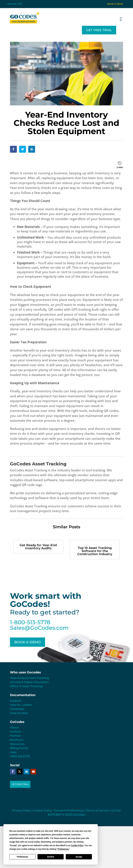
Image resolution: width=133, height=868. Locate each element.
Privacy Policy (22, 810)
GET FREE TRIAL (99, 30)
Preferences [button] (63, 849)
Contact (16, 732)
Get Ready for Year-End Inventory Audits (38, 547)
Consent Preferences (69, 810)
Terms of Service (97, 810)
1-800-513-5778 (14, 4)
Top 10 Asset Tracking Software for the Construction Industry (95, 551)
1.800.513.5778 (20, 756)
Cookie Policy (43, 810)
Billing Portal (19, 748)
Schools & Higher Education (29, 682)
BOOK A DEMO (28, 642)
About (14, 727)
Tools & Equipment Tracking (29, 678)
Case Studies (19, 713)
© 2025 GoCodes (74, 815)
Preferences (23, 857)
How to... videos (21, 705)
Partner (15, 736)
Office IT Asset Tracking (26, 686)
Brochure (17, 740)
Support (16, 701)
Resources (17, 744)
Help (13, 752)
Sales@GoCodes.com (39, 628)
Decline (51, 857)
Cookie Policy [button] (77, 845)
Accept (79, 857)
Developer (17, 709)
